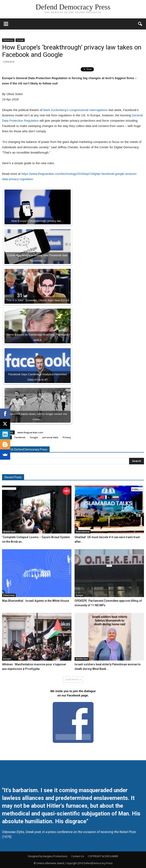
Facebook (20, 437)
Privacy (67, 437)
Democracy (8, 40)
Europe (20, 40)
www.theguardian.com (30, 432)
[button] (140, 24)
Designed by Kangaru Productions (48, 856)
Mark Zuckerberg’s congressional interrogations (76, 110)
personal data (50, 437)
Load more (73, 679)
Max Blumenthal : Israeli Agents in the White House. (36, 601)
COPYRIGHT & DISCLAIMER (103, 856)
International (83, 532)
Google (34, 437)
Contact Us (78, 856)
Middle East (9, 532)
